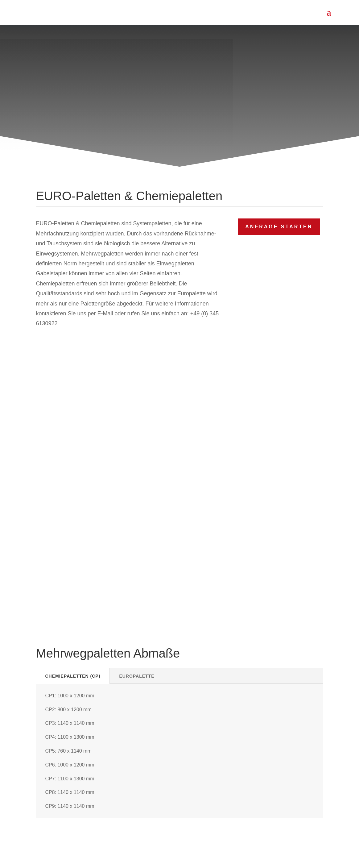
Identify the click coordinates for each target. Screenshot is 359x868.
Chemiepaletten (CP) (73, 394)
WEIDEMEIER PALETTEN (188, 856)
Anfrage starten (279, 227)
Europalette (137, 394)
